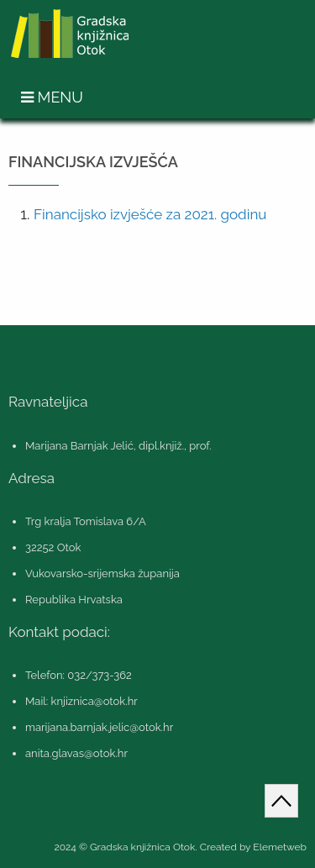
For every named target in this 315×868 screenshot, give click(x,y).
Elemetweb (280, 847)
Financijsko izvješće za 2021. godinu (150, 214)
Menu (52, 97)
